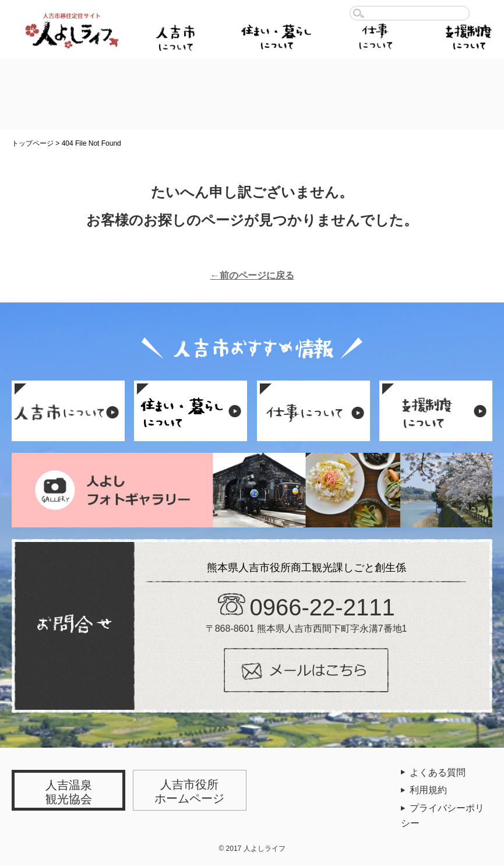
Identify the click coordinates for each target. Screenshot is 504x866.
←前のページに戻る (252, 275)
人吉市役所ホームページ (189, 791)
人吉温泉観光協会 (69, 792)
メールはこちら (306, 670)
